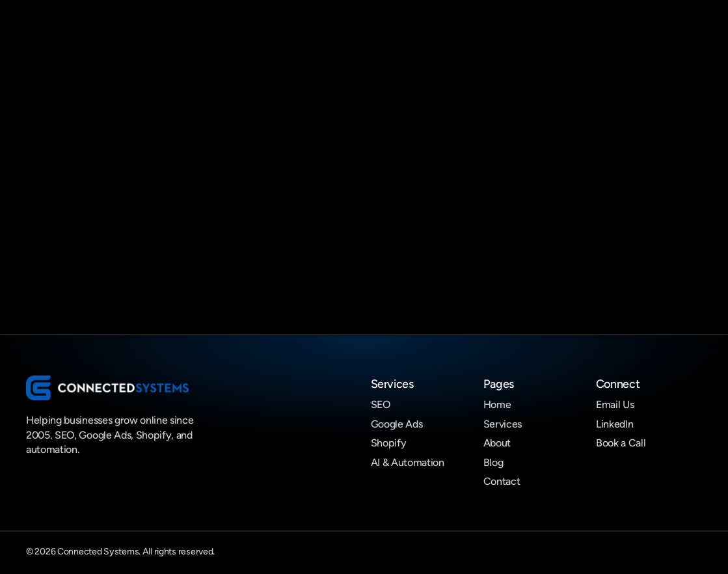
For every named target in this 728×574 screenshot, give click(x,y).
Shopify (389, 443)
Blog (493, 462)
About (497, 443)
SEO (381, 404)
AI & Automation (408, 462)
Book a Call (621, 443)
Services (503, 424)
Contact (502, 481)
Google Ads (397, 424)
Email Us (615, 404)
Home (497, 404)
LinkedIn (614, 424)
